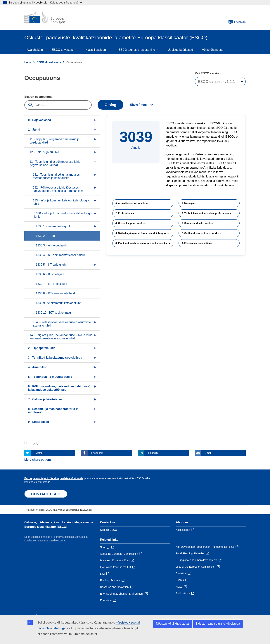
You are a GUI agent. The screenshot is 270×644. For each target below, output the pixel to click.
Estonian (237, 22)
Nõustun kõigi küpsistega (172, 624)
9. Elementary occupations (197, 243)
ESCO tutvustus (62, 50)
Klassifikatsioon (96, 50)
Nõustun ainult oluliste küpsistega (218, 624)
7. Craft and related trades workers (201, 233)
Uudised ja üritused (180, 50)
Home (28, 62)
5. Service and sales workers (198, 223)
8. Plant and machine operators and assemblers (143, 243)
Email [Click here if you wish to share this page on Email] (208, 453)
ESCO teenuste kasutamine (137, 50)
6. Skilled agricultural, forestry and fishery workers (144, 233)
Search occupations (38, 97)
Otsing (110, 105)
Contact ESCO (109, 530)
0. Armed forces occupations (132, 203)
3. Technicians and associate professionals (206, 213)
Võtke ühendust (212, 50)
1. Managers (189, 203)
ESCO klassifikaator (49, 62)
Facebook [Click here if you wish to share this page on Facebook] (97, 453)
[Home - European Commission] (51, 18)
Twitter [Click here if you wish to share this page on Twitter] (38, 453)
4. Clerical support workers (131, 223)
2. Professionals (125, 213)
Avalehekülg (35, 50)
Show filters (138, 105)
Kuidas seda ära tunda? (66, 2)
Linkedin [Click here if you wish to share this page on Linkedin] (153, 453)
